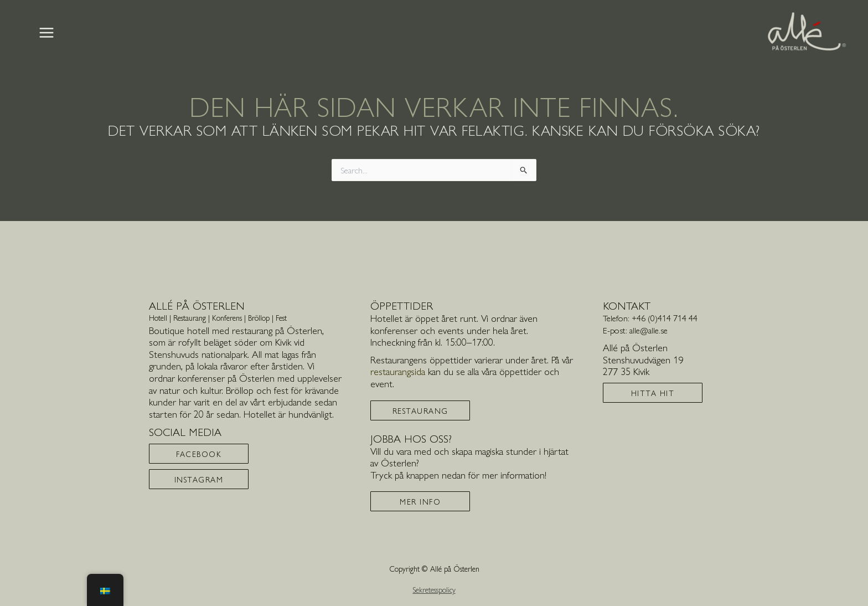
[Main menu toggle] (46, 33)
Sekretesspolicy (434, 589)
